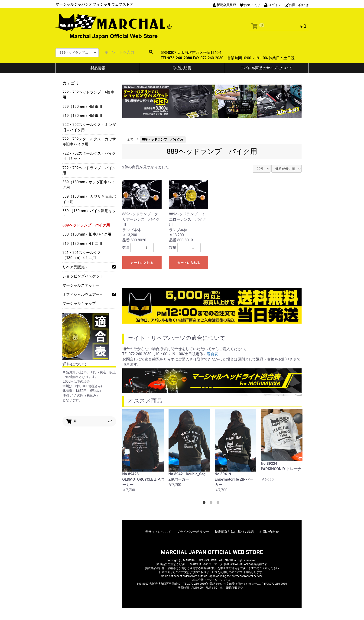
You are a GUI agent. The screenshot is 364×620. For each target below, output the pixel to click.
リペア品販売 (75, 267)
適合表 (212, 354)
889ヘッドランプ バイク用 (86, 225)
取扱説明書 (182, 68)
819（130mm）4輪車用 (82, 116)
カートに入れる (142, 263)
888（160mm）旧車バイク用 (87, 234)
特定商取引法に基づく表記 (234, 532)
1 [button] (205, 503)
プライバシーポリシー (193, 532)
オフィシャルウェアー (82, 294)
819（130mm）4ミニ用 (82, 244)
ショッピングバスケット (83, 276)
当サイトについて (158, 532)
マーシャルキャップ (79, 303)
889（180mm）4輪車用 (82, 107)
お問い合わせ (269, 532)
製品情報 (98, 68)
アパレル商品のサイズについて (266, 68)
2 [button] (212, 503)
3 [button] (219, 503)
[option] (143, 453)
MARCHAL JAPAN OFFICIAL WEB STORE (212, 552)
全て (130, 139)
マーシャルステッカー (81, 285)
